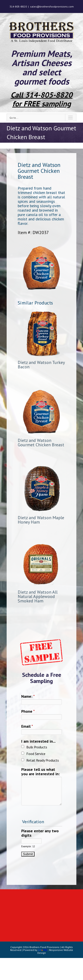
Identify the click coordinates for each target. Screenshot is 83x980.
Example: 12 (28, 846)
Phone (28, 711)
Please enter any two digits (40, 833)
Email (27, 726)
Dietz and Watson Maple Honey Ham (41, 520)
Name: (28, 697)
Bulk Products (37, 747)
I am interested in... (38, 741)
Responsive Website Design (55, 951)
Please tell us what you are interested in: (41, 772)
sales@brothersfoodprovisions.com (52, 6)
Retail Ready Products (43, 760)
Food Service (36, 754)
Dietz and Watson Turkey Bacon (41, 365)
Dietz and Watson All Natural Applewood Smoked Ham (38, 596)
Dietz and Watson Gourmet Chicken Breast (41, 443)
